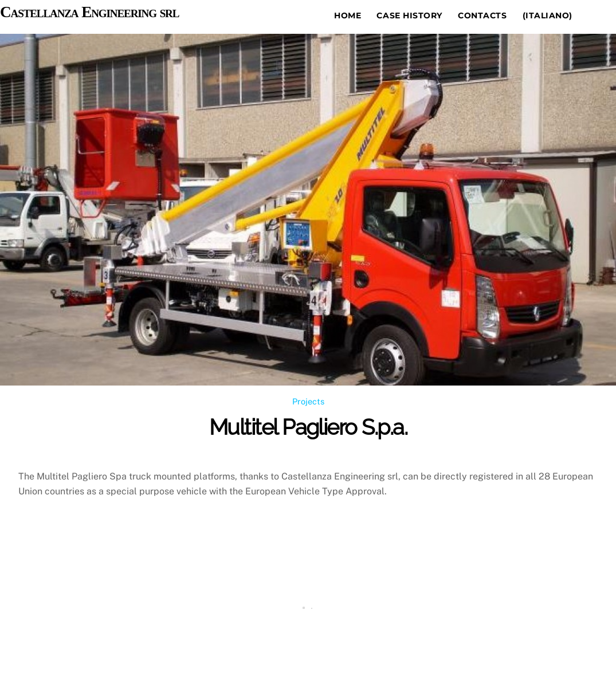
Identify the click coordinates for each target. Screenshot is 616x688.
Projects (308, 401)
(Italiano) (548, 15)
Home (348, 15)
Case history (409, 15)
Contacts (482, 15)
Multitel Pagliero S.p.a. (308, 427)
